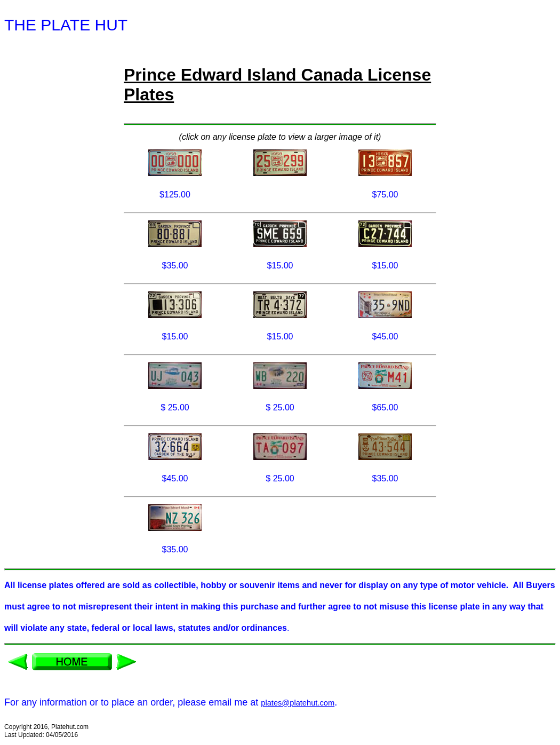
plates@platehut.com (298, 703)
